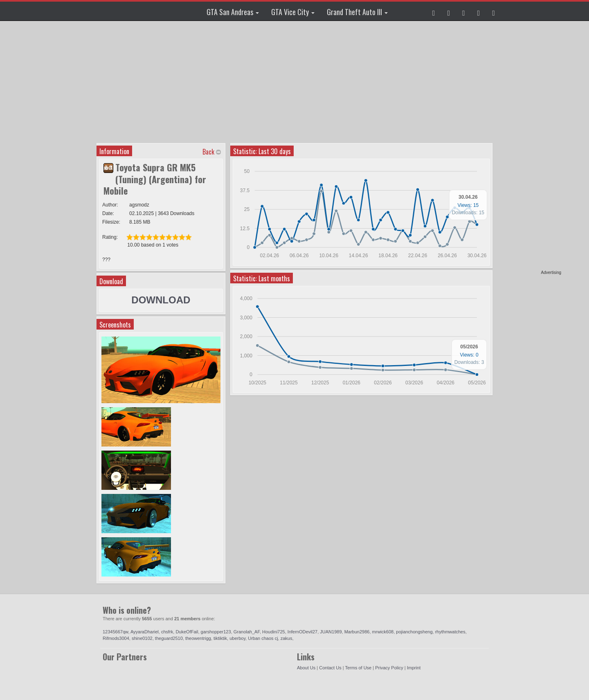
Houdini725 (274, 632)
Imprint (414, 668)
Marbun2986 (357, 632)
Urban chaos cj (263, 638)
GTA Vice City (293, 12)
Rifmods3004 (116, 638)
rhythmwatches (450, 632)
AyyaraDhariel (145, 632)
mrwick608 (383, 632)
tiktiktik (220, 638)
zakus (287, 638)
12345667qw (115, 632)
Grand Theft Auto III (357, 12)
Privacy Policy (389, 668)
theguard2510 (169, 638)
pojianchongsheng (414, 632)
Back (208, 152)
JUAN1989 (331, 632)
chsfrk (167, 632)
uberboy (237, 638)
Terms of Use (358, 668)
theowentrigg (198, 638)
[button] (434, 11)
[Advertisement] (530, 147)
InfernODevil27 (302, 632)
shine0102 (142, 638)
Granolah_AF (247, 632)
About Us (306, 668)
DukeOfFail (187, 632)
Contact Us (330, 668)
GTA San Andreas (233, 12)
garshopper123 (216, 632)
